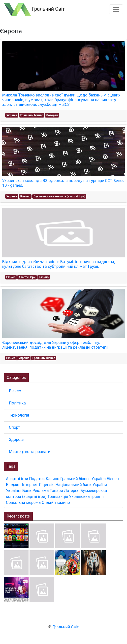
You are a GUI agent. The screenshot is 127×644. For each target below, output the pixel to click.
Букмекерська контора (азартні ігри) (59, 196)
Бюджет (14, 485)
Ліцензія (47, 485)
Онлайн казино (56, 503)
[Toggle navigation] (116, 9)
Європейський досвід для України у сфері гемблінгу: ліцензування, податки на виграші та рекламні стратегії (55, 345)
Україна (12, 115)
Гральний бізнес (32, 115)
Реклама (41, 491)
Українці (14, 491)
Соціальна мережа (23, 503)
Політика (17, 403)
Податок (37, 479)
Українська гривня (86, 497)
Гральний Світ (34, 9)
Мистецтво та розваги (30, 452)
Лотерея (52, 115)
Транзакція (58, 497)
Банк (27, 491)
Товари (56, 491)
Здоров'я (17, 440)
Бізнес (11, 277)
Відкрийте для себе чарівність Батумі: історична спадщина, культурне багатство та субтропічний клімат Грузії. (59, 264)
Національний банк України (81, 485)
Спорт (15, 427)
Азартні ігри (27, 277)
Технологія (19, 415)
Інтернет (30, 485)
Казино (25, 196)
